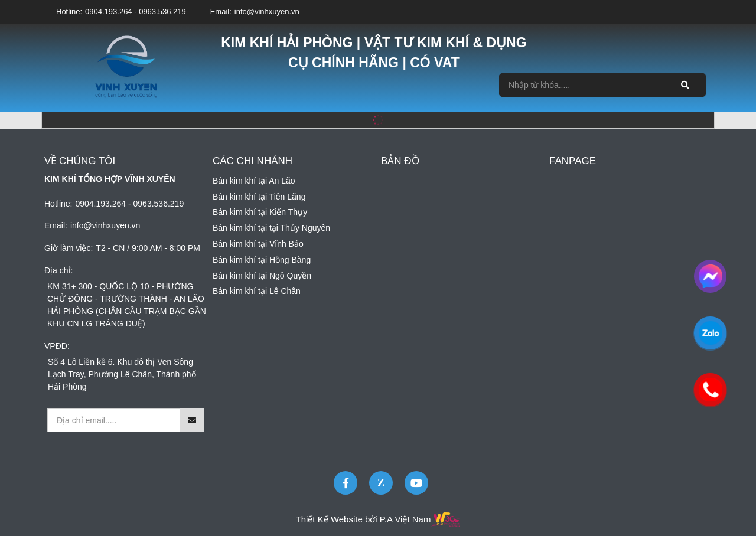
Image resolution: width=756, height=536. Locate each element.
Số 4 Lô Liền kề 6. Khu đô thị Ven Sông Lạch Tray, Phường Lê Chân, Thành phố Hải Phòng (122, 374)
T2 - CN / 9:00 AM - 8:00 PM (148, 248)
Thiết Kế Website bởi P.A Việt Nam (364, 519)
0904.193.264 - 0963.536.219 (136, 12)
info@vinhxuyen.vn (267, 12)
